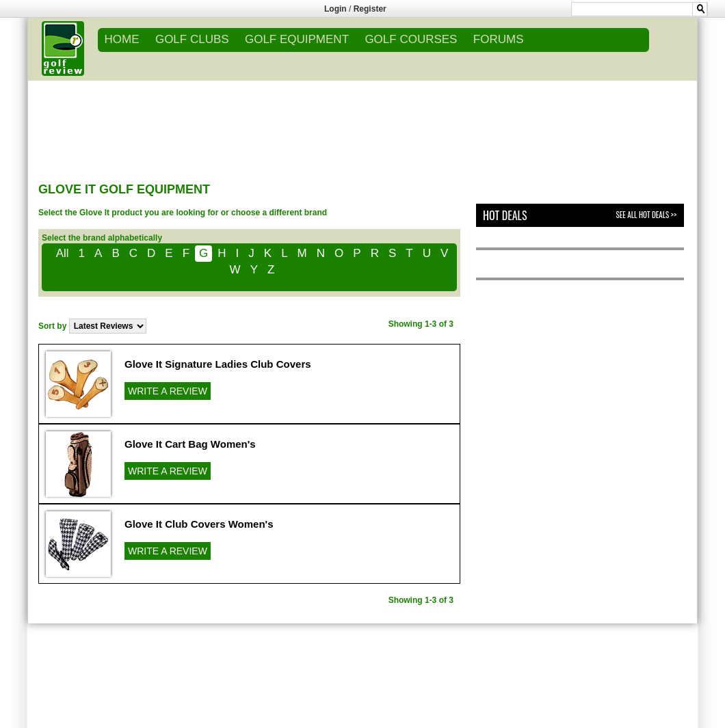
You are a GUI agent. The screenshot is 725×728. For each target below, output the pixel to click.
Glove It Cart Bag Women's (190, 444)
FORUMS (499, 39)
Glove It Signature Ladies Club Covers (218, 364)
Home (122, 39)
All (63, 253)
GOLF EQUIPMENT (297, 39)
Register (370, 9)
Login (335, 9)
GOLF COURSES (411, 39)
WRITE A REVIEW (168, 391)
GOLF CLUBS (192, 39)
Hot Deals (505, 215)
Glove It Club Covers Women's (199, 524)
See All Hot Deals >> (646, 215)
